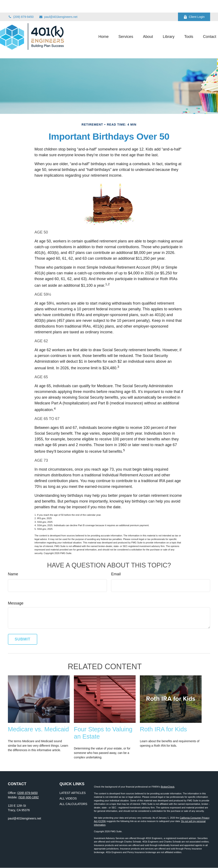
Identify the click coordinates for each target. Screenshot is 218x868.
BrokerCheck (168, 787)
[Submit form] (23, 639)
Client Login (194, 4)
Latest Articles (73, 793)
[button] (96, 24)
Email (116, 574)
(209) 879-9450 (21, 4)
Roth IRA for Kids (163, 729)
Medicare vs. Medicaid (38, 729)
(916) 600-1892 (29, 797)
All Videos (68, 798)
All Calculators (73, 804)
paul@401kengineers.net (58, 4)
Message (16, 603)
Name (13, 574)
